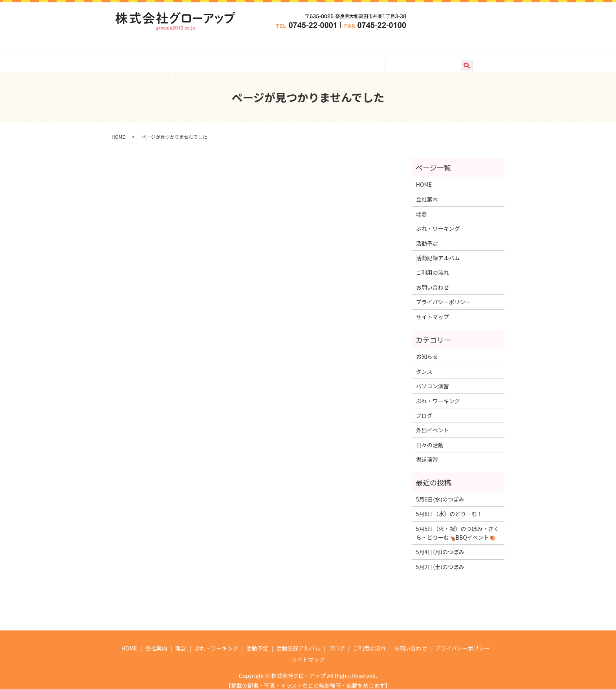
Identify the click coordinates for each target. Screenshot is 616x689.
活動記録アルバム (337, 52)
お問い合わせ (465, 52)
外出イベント (433, 423)
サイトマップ (433, 309)
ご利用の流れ (419, 52)
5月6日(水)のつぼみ (440, 492)
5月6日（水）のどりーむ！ (449, 506)
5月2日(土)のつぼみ (440, 559)
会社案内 (175, 52)
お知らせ (427, 349)
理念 (204, 52)
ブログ (381, 52)
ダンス (424, 364)
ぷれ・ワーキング (245, 52)
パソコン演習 (433, 378)
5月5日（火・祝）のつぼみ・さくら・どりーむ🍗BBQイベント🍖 (458, 525)
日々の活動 (430, 437)
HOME (143, 52)
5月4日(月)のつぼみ (440, 544)
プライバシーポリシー (444, 294)
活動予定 (291, 52)
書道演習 (427, 452)
